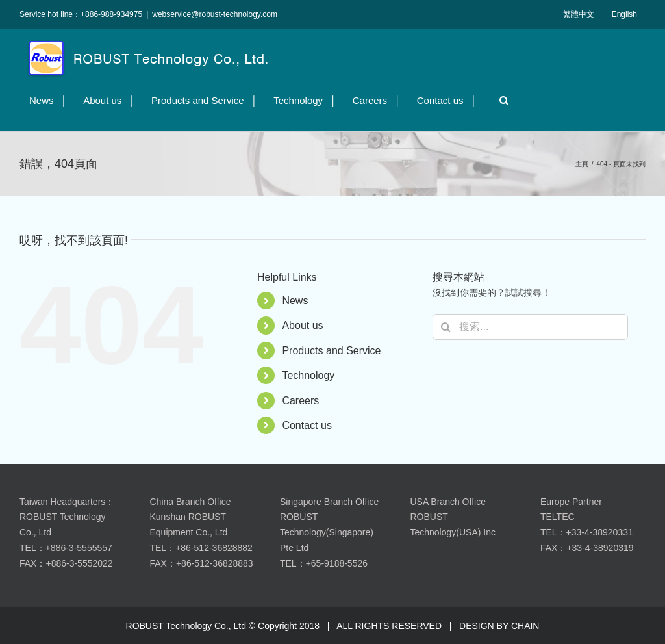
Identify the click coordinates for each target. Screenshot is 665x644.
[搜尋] (445, 327)
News (295, 301)
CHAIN (525, 626)
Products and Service (331, 351)
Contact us (307, 425)
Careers (300, 401)
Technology (308, 375)
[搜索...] (530, 327)
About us (302, 325)
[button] (501, 100)
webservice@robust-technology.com (215, 14)
